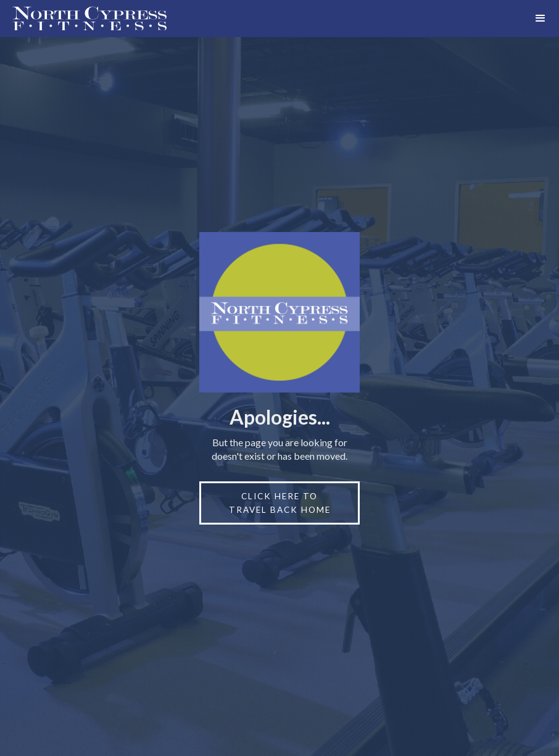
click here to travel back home (280, 503)
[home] (83, 19)
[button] (540, 19)
